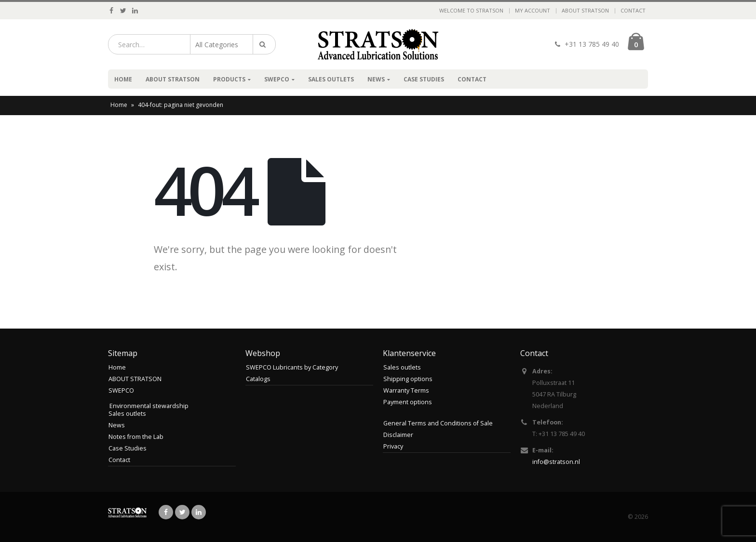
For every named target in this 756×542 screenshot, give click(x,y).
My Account (533, 10)
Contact (633, 10)
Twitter (182, 512)
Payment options (408, 402)
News (376, 79)
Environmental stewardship (149, 406)
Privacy (393, 446)
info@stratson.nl (556, 462)
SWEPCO (277, 79)
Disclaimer (398, 435)
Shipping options (408, 379)
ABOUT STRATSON (585, 10)
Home (123, 79)
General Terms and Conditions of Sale (438, 423)
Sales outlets (331, 79)
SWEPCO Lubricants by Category (292, 367)
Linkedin (199, 512)
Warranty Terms (406, 390)
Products (229, 79)
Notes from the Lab (136, 437)
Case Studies (424, 79)
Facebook (166, 512)
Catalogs (258, 379)
